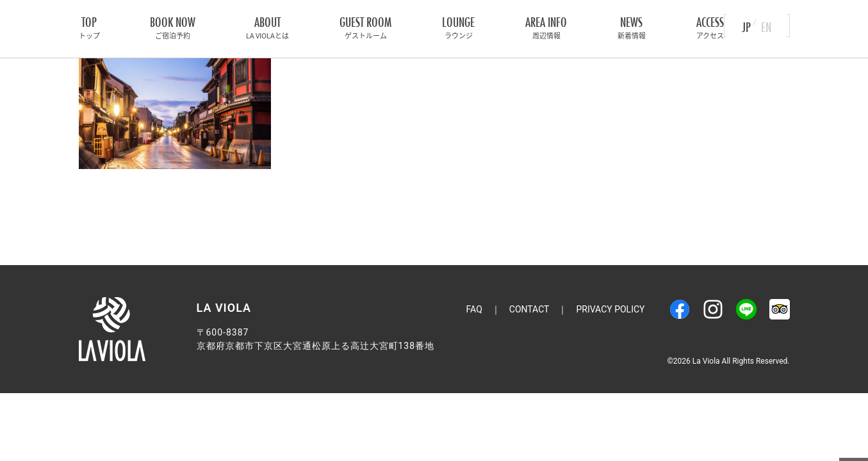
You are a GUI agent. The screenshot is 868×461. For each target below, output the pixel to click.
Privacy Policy (610, 309)
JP (746, 25)
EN (766, 25)
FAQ (474, 309)
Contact (529, 309)
